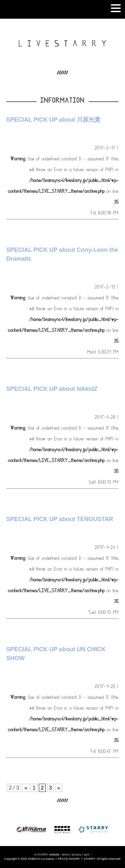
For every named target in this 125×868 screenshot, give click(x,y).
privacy (76, 855)
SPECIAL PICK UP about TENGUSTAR (60, 519)
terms (66, 855)
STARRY (43, 855)
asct (86, 855)
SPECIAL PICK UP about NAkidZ (52, 389)
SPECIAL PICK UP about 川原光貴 (53, 120)
